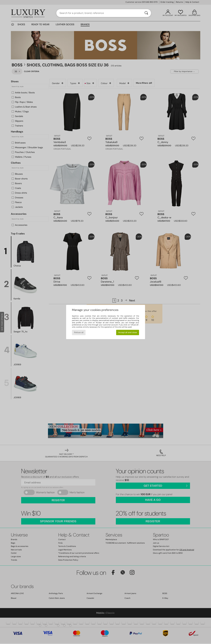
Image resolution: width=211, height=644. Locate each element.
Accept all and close (128, 332)
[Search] (146, 13)
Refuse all (79, 332)
